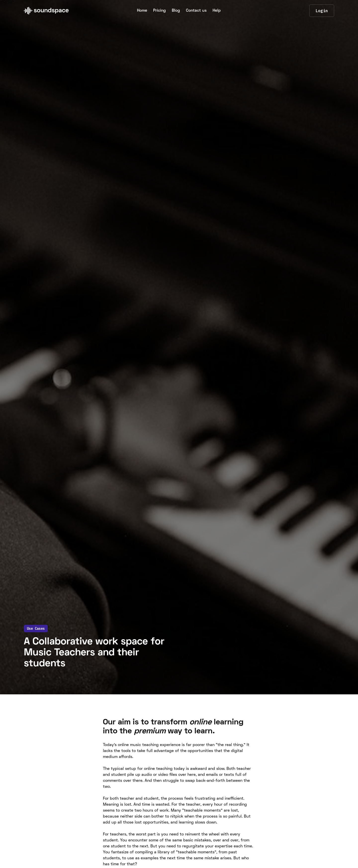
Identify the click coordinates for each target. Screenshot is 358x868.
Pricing (159, 11)
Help (217, 11)
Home (142, 11)
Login (322, 11)
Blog (176, 11)
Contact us (196, 11)
